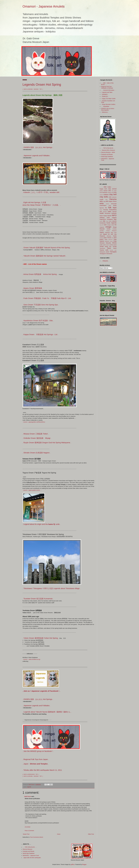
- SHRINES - (105, 94)
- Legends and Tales (107, 92)
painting (101, 238)
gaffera (73, 864)
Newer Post (26, 834)
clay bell (113, 194)
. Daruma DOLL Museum (108, 150)
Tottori (115, 248)
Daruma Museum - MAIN (108, 152)
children (106, 195)
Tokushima (102, 248)
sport (104, 245)
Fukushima (113, 210)
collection (114, 197)
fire (106, 208)
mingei (108, 227)
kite (104, 221)
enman (107, 204)
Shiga (115, 241)
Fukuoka (106, 210)
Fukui (101, 210)
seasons (107, 241)
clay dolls (104, 197)
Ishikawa (102, 218)
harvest (114, 212)
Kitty (107, 221)
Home (59, 834)
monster (102, 231)
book (101, 193)
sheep (111, 241)
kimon (101, 221)
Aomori (105, 191)
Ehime (115, 201)
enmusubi (114, 204)
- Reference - (105, 112)
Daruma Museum (28, 849)
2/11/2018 (27, 827)
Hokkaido (114, 213)
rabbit (106, 240)
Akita (110, 189)
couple (101, 199)
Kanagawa (110, 219)
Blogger (84, 864)
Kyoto (108, 223)
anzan (101, 191)
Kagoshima (103, 219)
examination (103, 205)
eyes (110, 206)
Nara (112, 232)
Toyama (102, 250)
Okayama (102, 236)
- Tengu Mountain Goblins (108, 104)
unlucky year (113, 250)
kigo (115, 219)
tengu (106, 246)
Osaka (115, 236)
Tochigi (115, 246)
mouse (108, 231)
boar (115, 191)
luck (105, 225)
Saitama (102, 241)
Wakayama (102, 252)
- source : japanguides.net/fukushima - (34, 422)
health (102, 213)
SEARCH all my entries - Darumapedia (108, 109)
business (105, 192)
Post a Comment (29, 831)
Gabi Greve (28, 796)
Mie (115, 225)
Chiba (115, 192)
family (115, 205)
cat (112, 193)
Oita (115, 234)
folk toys (112, 208)
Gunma (105, 212)
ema (102, 203)
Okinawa (109, 236)
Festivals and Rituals (107, 154)
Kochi (110, 221)
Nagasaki (107, 232)
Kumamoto (103, 223)
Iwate (108, 218)
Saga (115, 239)
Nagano (102, 232)
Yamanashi (109, 254)
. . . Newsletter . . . (106, 106)
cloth (110, 197)
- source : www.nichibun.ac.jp (31, 659)
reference (110, 240)
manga (109, 225)
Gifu (101, 212)
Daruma (113, 199)
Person (109, 238)
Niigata (105, 234)
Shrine (114, 243)
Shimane (102, 243)
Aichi (106, 189)
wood (107, 252)
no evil (110, 234)
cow (106, 200)
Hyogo (105, 216)
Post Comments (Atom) (37, 837)
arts (110, 191)
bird (113, 191)
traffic (107, 250)
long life (102, 225)
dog (104, 201)
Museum (114, 231)
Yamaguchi (103, 254)
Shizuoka (108, 243)
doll (107, 201)
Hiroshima (108, 213)
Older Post (91, 834)
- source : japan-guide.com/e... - (32, 490)
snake (101, 245)
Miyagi (115, 227)
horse (101, 216)
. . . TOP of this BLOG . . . (108, 148)
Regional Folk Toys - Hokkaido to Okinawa (107, 87)
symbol (111, 245)
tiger (110, 247)
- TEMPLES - (105, 96)
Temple (102, 246)
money (109, 229)
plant (115, 238)
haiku (109, 212)
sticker (108, 245)
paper (105, 238)
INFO (114, 215)
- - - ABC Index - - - (107, 187)
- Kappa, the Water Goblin (108, 99)
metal (113, 225)
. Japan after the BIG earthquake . (32, 858)
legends (29, 787)
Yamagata (113, 252)
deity (101, 201)
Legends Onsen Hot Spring (42, 85)
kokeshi (114, 221)
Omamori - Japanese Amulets (44, 6)
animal (114, 189)
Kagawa (114, 218)
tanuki (115, 245)
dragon (111, 201)
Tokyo (109, 248)
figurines (102, 208)
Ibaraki (109, 216)
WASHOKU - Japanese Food (31, 855)
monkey (115, 229)
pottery (102, 239)
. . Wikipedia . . (105, 261)
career (109, 193)
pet (113, 238)
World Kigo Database (107, 157)
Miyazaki (102, 229)
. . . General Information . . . (109, 90)
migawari (102, 227)
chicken (101, 195)
